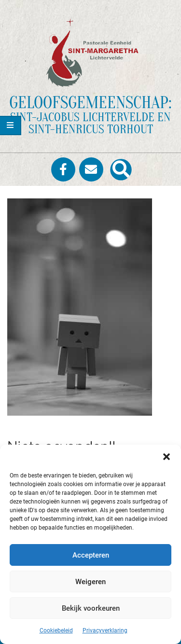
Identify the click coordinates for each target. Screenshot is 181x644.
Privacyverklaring (105, 630)
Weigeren (90, 582)
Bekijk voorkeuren (91, 608)
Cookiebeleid (56, 630)
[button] (167, 457)
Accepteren (91, 555)
